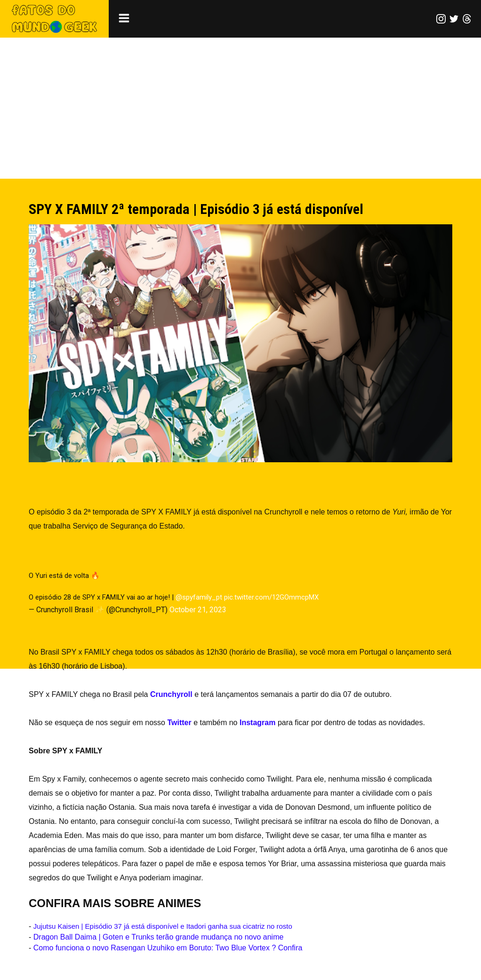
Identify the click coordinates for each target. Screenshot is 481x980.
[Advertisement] (240, 108)
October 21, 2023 (198, 610)
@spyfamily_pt (199, 597)
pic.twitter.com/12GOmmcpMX (271, 597)
